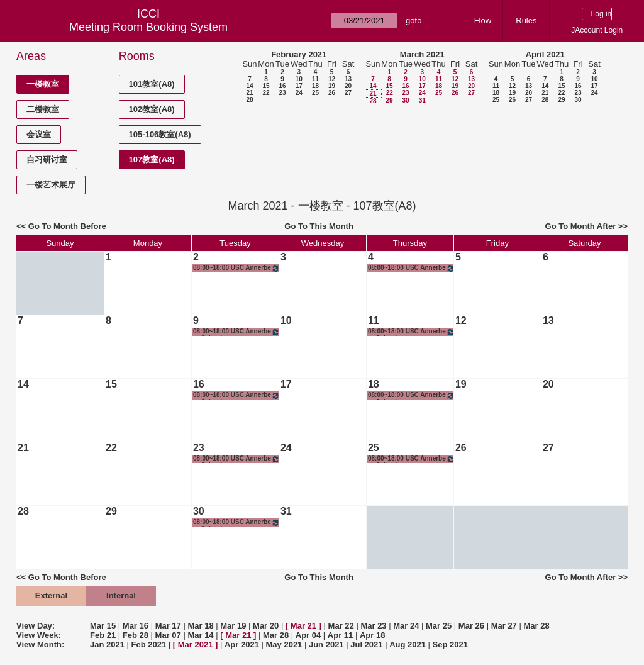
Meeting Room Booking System (148, 27)
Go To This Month (319, 226)
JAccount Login (597, 30)
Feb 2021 (149, 645)
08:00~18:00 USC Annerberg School (236, 268)
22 (266, 93)
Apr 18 (372, 635)
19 (332, 86)
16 (282, 86)
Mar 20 (266, 626)
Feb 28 (136, 635)
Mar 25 (439, 626)
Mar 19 (233, 626)
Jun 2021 (326, 645)
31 (422, 100)
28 (249, 100)
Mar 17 (168, 626)
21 (249, 93)
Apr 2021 (242, 645)
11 (315, 79)
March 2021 (422, 54)
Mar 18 (200, 626)
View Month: (40, 645)
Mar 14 (200, 635)
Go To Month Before (67, 226)
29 (389, 100)
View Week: (39, 635)
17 (299, 86)
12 (332, 79)
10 (299, 79)
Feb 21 (103, 635)
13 (348, 79)
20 (348, 86)
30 (405, 100)
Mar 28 (536, 626)
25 (315, 93)
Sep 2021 (450, 645)
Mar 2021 (196, 645)
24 (299, 93)
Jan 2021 (107, 645)
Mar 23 (373, 626)
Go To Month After (581, 226)
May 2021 (284, 645)
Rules (526, 20)
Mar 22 (341, 626)
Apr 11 (340, 635)
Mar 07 (168, 635)
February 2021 (299, 54)
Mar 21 (303, 626)
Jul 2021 (366, 645)
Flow (483, 20)
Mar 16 (136, 626)
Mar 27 (504, 626)
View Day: (36, 626)
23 (282, 93)
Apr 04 (308, 635)
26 (332, 93)
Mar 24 (406, 626)
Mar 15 (103, 626)
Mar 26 (471, 626)
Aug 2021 (408, 645)
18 (315, 86)
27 (348, 93)
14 (249, 86)
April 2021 (545, 54)
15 (266, 86)
